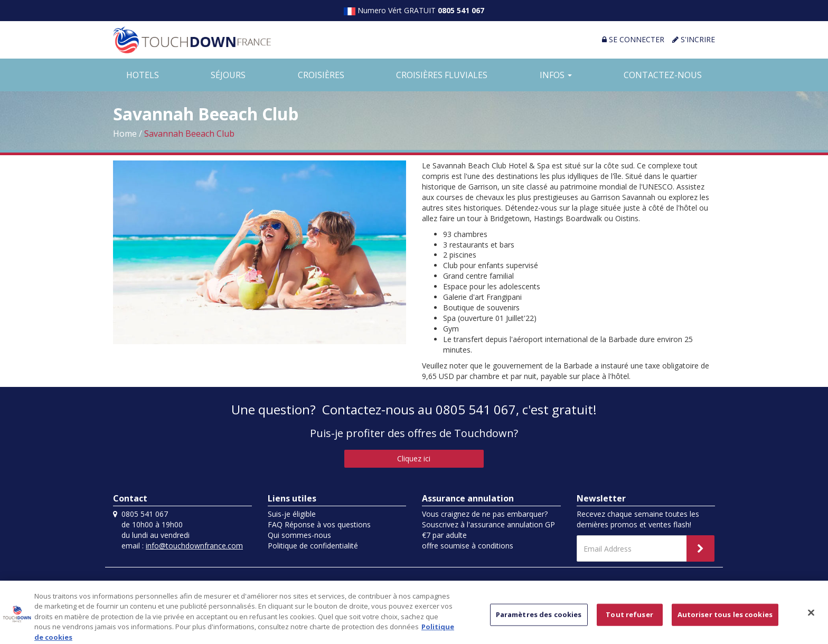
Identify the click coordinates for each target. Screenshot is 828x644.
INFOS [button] (556, 75)
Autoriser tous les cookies (725, 618)
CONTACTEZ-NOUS (663, 75)
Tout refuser (629, 618)
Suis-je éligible (292, 514)
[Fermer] (811, 616)
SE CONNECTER (633, 39)
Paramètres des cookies (539, 618)
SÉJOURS (228, 75)
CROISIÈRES (321, 75)
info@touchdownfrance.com (194, 546)
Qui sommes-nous (299, 535)
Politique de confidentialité (313, 546)
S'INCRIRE (694, 39)
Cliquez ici (414, 458)
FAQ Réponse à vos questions (319, 524)
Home (125, 134)
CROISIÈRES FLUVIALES (442, 75)
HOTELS (143, 75)
